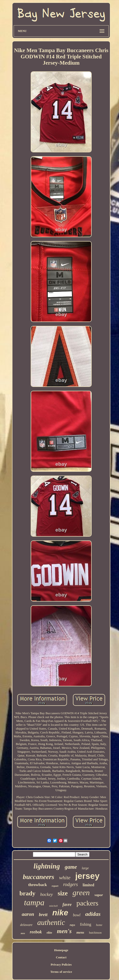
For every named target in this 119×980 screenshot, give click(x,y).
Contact (61, 957)
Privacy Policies (61, 964)
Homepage (61, 950)
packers (87, 903)
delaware (26, 925)
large (85, 868)
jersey (87, 876)
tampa (34, 902)
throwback (37, 885)
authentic (51, 922)
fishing (86, 924)
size (63, 893)
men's (64, 931)
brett (43, 915)
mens (80, 932)
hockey (47, 894)
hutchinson (95, 933)
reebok (36, 932)
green (81, 893)
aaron (28, 914)
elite (49, 933)
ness (23, 933)
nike (60, 913)
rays (72, 925)
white (65, 878)
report (55, 886)
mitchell (53, 906)
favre (67, 905)
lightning (47, 866)
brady (27, 893)
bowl (77, 915)
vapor (99, 895)
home (99, 925)
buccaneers (39, 877)
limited (89, 885)
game (71, 867)
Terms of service (61, 972)
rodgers (70, 884)
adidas (93, 914)
